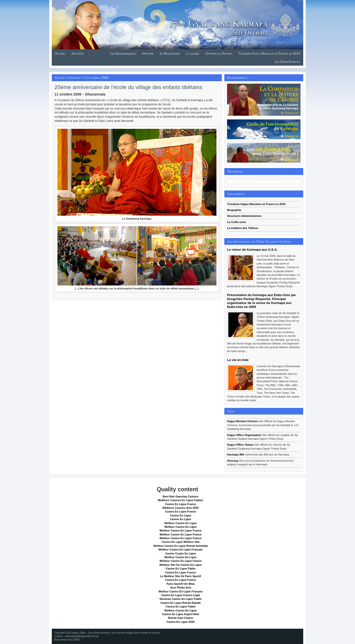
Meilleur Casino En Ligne (181, 523)
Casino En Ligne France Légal (181, 595)
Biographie (234, 210)
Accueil (60, 53)
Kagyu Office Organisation (244, 435)
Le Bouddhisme (170, 53)
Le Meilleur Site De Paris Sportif (180, 576)
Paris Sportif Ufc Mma (180, 584)
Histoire (148, 53)
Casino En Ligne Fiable (181, 568)
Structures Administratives (244, 216)
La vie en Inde (238, 360)
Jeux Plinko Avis (181, 587)
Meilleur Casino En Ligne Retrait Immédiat (180, 546)
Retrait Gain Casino (180, 618)
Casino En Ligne (180, 515)
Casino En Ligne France (181, 504)
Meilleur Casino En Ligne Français (181, 549)
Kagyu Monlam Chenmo (242, 421)
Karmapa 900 (236, 455)
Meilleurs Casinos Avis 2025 (181, 508)
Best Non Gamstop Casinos (181, 496)
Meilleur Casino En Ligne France (181, 530)
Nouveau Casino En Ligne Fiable (181, 599)
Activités (78, 53)
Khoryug (233, 461)
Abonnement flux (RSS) (67, 640)
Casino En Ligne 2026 (181, 622)
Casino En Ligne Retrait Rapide (181, 603)
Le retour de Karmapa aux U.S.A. (252, 250)
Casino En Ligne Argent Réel (181, 614)
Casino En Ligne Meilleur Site (180, 542)
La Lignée (193, 53)
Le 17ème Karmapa (288, 62)
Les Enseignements (123, 53)
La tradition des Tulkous (243, 228)
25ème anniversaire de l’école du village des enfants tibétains (128, 87)
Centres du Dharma (219, 53)
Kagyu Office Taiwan (240, 445)
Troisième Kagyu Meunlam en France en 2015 (269, 53)
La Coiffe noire (237, 222)
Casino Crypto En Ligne (181, 553)
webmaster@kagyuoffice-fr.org (82, 636)
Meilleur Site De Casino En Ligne (181, 565)
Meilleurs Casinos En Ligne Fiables (181, 500)
